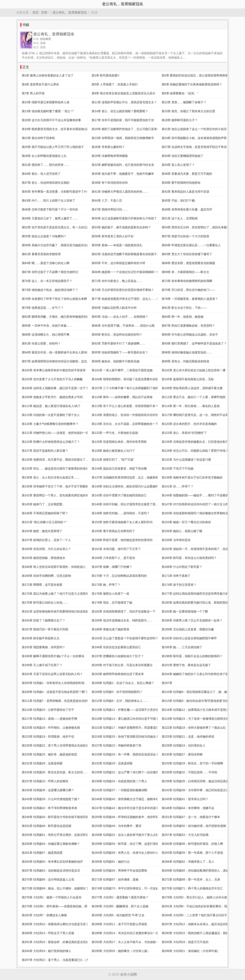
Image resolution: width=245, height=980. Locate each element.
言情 (44, 12)
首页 (36, 12)
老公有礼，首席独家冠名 (70, 12)
